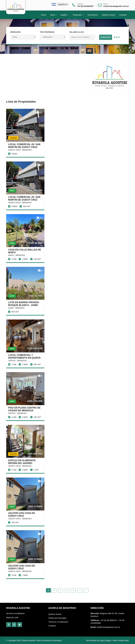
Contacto (52, 626)
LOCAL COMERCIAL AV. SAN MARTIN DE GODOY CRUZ (24, 146)
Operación (15, 32)
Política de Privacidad (57, 618)
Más (117, 37)
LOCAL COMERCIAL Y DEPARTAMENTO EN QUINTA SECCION (24, 358)
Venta (52, 15)
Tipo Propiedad (47, 32)
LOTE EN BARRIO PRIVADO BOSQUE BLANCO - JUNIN (24, 304)
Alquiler (64, 15)
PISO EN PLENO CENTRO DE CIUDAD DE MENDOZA (24, 409)
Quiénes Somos (55, 614)
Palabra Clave (77, 32)
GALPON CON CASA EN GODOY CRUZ (22, 514)
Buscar (106, 37)
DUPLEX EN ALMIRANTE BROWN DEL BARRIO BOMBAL (22, 463)
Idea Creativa (106, 640)
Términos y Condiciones (58, 622)
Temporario (77, 15)
